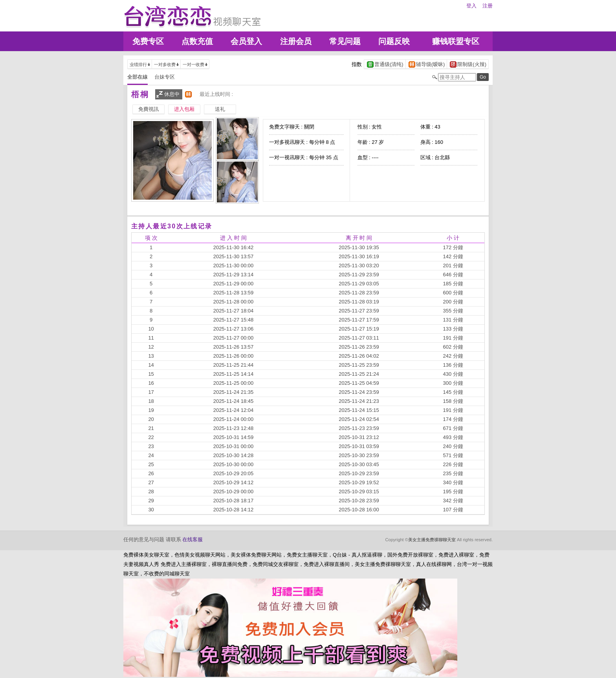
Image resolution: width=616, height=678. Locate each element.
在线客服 (192, 539)
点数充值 (197, 41)
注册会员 (296, 41)
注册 (488, 6)
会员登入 (246, 41)
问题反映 (394, 41)
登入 (471, 6)
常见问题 (345, 41)
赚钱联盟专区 (456, 41)
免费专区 (148, 41)
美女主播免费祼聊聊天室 (432, 540)
